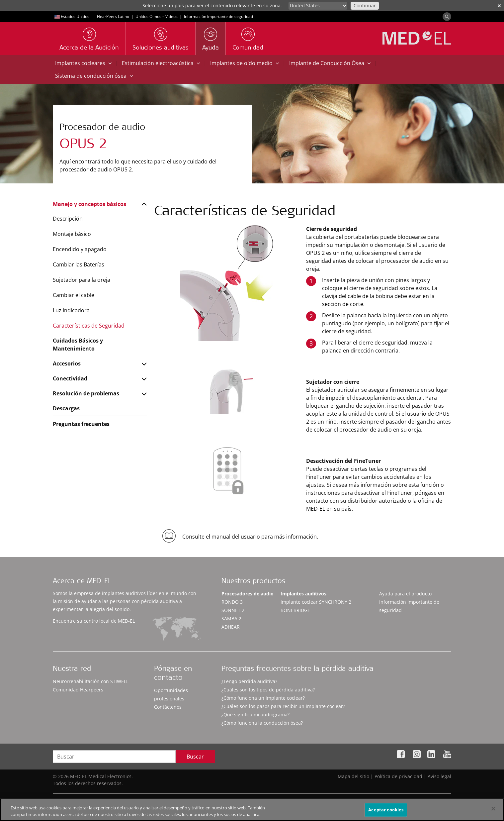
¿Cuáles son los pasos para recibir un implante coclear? (283, 706)
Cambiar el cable (74, 295)
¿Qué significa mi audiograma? (255, 715)
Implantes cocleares (83, 63)
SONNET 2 (233, 610)
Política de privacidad (398, 776)
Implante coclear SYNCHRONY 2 (316, 602)
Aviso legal (439, 776)
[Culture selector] (318, 6)
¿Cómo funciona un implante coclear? (263, 698)
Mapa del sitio (353, 776)
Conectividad (70, 378)
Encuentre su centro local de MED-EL (94, 621)
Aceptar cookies (386, 812)
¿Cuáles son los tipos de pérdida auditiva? (268, 690)
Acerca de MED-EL (82, 582)
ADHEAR (231, 627)
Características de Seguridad (89, 326)
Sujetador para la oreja (82, 280)
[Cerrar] (493, 811)
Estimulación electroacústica (161, 63)
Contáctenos (168, 707)
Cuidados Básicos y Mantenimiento (78, 345)
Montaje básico (72, 234)
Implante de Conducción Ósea (330, 63)
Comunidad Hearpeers (78, 690)
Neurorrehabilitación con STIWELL (91, 681)
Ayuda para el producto (405, 594)
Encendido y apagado (80, 249)
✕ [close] (499, 6)
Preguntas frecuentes (81, 424)
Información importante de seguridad (218, 16)
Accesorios (67, 363)
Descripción (68, 219)
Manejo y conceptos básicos (89, 204)
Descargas (66, 408)
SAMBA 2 (231, 618)
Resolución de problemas (86, 393)
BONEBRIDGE (295, 610)
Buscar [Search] (195, 757)
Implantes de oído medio (245, 63)
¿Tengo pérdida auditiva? (249, 681)
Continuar (365, 5)
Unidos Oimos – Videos (157, 16)
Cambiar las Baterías (79, 264)
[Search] (447, 17)
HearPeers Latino (113, 16)
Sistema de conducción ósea (94, 76)
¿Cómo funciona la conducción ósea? (262, 723)
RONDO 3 (232, 602)
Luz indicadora (71, 310)
